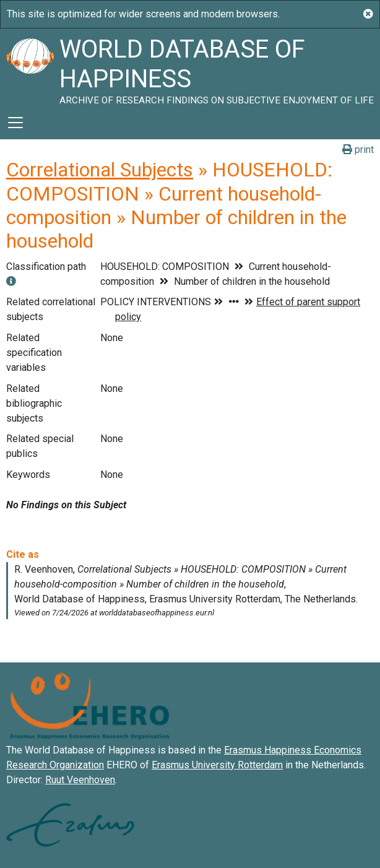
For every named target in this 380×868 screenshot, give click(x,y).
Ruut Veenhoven (80, 780)
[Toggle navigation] (15, 123)
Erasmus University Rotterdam (217, 765)
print (358, 150)
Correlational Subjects (100, 170)
